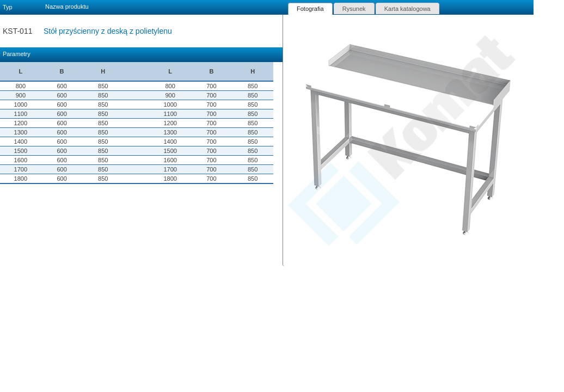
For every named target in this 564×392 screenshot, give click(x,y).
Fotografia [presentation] (310, 9)
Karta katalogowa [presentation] (407, 9)
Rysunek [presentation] (354, 9)
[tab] (310, 9)
